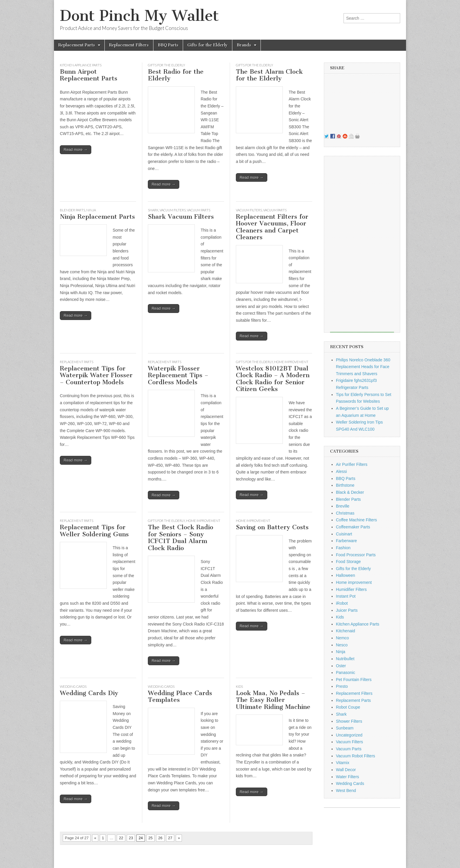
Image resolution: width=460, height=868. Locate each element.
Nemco (342, 638)
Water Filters (347, 777)
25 (150, 838)
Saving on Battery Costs (272, 527)
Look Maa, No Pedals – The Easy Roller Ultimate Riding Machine (273, 700)
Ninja (91, 210)
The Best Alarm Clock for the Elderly (269, 75)
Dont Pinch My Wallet (139, 16)
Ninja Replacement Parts (97, 216)
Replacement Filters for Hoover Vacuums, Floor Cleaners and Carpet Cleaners (272, 227)
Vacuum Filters (173, 210)
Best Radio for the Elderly (176, 75)
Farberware (346, 541)
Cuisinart (344, 534)
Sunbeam (345, 728)
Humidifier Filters (351, 589)
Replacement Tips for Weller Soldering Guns (94, 531)
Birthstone (345, 485)
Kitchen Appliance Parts (81, 65)
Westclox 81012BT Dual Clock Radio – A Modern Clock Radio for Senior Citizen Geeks (273, 379)
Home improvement (291, 362)
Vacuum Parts (199, 210)
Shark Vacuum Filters (181, 216)
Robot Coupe (348, 707)
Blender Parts (72, 210)
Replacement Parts (77, 45)
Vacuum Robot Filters (356, 756)
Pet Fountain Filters (354, 680)
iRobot (342, 603)
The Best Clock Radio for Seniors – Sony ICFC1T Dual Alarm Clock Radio (181, 537)
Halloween (345, 575)
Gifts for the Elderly (208, 45)
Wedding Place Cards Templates (180, 696)
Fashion (343, 548)
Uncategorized (349, 735)
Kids (239, 686)
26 (160, 838)
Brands (244, 45)
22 (121, 838)
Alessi (341, 471)
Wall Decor (346, 770)
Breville (343, 506)
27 (170, 838)
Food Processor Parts (356, 555)
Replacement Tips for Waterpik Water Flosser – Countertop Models (96, 375)
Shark (153, 210)
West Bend (346, 791)
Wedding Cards (73, 686)
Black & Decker (350, 492)
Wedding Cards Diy (89, 693)
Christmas (345, 513)
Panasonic (345, 673)
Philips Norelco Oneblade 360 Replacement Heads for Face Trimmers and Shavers (363, 367)
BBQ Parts (168, 45)
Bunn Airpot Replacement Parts (89, 75)
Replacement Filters (129, 45)
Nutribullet (345, 659)
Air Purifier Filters (352, 464)
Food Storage (348, 562)
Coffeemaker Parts (353, 527)
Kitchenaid (345, 631)
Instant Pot (346, 596)
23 (131, 838)
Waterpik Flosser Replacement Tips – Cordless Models (178, 375)
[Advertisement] (362, 244)
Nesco (342, 645)
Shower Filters (349, 721)
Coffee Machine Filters (356, 520)
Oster (341, 666)
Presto (342, 686)
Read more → (76, 150)
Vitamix (343, 763)
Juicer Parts (347, 610)
